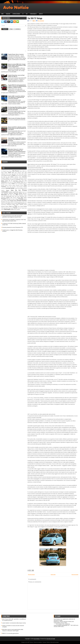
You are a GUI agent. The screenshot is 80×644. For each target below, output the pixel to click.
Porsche (21, 199)
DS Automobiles (14, 181)
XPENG (18, 210)
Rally (8, 200)
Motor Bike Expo (16, 196)
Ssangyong (9, 204)
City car (11, 178)
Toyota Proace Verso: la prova (16, 54)
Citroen (7, 178)
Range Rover (13, 200)
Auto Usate (24, 174)
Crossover (18, 179)
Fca (15, 182)
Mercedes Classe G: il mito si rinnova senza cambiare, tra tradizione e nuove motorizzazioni (17, 150)
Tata (4, 208)
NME (11, 198)
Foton (16, 184)
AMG (24, 171)
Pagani (25, 197)
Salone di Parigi (4, 203)
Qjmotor (25, 199)
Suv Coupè (20, 206)
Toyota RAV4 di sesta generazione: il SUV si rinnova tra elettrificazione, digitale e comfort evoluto (17, 86)
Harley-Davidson (20, 187)
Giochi (14, 185)
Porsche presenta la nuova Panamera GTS (13, 227)
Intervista (25, 188)
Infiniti (22, 188)
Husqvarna (3, 188)
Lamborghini (5, 192)
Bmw (14, 175)
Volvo (12, 209)
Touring (12, 208)
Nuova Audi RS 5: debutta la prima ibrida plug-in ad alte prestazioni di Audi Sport (17, 128)
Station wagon (15, 204)
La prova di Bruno (16, 14)
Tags (11, 29)
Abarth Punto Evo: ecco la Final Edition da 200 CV (16, 76)
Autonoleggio (4, 175)
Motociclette (9, 196)
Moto (5, 196)
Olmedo (14, 198)
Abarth (5, 171)
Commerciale (16, 178)
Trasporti (23, 208)
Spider (25, 203)
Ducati (20, 181)
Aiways (10, 171)
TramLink (19, 208)
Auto (13, 173)
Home (2, 14)
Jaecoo (3, 190)
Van (26, 208)
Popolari (5, 29)
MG (8, 195)
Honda (25, 187)
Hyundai (8, 188)
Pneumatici (13, 199)
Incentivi (16, 188)
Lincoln (23, 192)
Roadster (3, 202)
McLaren (25, 193)
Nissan (8, 197)
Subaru (7, 206)
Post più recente (31, 575)
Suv (27, 14)
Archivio (18, 29)
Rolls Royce (8, 202)
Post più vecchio (75, 575)
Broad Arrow (21, 176)
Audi (9, 173)
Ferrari (18, 182)
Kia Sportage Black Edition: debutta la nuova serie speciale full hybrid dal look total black (17, 108)
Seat (9, 203)
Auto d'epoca (18, 173)
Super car (11, 206)
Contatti (41, 14)
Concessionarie (6, 179)
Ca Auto (8, 177)
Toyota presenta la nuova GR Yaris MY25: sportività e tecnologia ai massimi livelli (12, 216)
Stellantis (21, 204)
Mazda (20, 193)
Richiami (24, 200)
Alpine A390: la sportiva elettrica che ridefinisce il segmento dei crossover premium (16, 97)
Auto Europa (9, 174)
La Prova (23, 190)
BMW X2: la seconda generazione (10, 633)
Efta (23, 181)
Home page (53, 575)
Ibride (12, 188)
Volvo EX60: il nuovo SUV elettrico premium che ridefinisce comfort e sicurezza (17, 139)
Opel (22, 197)
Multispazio (3, 198)
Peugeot (4, 199)
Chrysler (3, 178)
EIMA (26, 181)
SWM (2, 208)
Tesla (7, 208)
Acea (8, 171)
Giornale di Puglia (51, 639)
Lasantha (40, 642)
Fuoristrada (20, 184)
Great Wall (9, 187)
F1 (13, 182)
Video (2, 210)
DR (9, 181)
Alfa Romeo (16, 171)
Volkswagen (7, 209)
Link (26, 192)
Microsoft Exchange (55, 642)
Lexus (20, 192)
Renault (19, 200)
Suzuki (25, 206)
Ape (26, 171)
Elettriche (4, 182)
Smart (22, 203)
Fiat (22, 182)
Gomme (18, 185)
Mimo (14, 195)
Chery (20, 177)
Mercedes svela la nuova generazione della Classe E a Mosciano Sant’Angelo (13, 630)
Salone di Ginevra (15, 202)
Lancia (10, 192)
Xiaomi (15, 210)
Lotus (2, 193)
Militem (11, 195)
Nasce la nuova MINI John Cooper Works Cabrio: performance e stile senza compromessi (17, 65)
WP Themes (30, 642)
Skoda (19, 203)
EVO (11, 182)
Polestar (17, 199)
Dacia (3, 181)
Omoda (18, 197)
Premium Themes (46, 642)
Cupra (22, 179)
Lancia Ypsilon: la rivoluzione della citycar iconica (14, 623)
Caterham (16, 177)
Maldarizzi (11, 193)
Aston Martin (4, 173)
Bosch (17, 176)
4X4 (2, 171)
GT (23, 14)
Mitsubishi (21, 195)
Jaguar (7, 190)
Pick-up (8, 199)
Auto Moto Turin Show (16, 174)
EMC (8, 182)
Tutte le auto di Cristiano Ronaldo (17, 118)
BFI (11, 176)
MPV (26, 196)
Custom (25, 179)
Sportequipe (4, 204)
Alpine (21, 171)
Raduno (5, 201)
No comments (41, 21)
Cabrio (12, 177)
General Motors (4, 185)
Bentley (9, 175)
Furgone (25, 184)
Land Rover (15, 192)
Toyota (15, 208)
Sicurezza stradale (14, 203)
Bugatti (25, 175)
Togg (9, 208)
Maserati (16, 193)
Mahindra (6, 193)
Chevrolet (24, 177)
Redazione (8, 14)
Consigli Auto (13, 179)
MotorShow (22, 196)
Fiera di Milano (8, 184)
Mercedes (4, 195)
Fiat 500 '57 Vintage (35, 18)
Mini (17, 195)
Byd (4, 177)
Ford (13, 184)
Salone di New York (23, 202)
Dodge (6, 181)
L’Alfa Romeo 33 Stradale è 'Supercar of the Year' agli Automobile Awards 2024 (14, 220)
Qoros (2, 201)
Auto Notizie (37, 639)
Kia (16, 190)
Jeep (12, 190)
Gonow (22, 185)
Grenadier (14, 187)
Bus (2, 177)
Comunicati (21, 178)
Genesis (10, 185)
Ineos (19, 188)
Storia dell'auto (33, 14)
